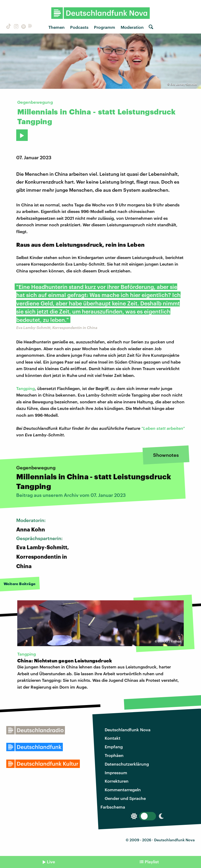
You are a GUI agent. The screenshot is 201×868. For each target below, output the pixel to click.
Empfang (114, 747)
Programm (105, 27)
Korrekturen (117, 781)
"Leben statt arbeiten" (163, 428)
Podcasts (79, 27)
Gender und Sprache (125, 798)
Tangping (26, 388)
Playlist (152, 862)
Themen (57, 27)
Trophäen (114, 755)
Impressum (116, 773)
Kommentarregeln (123, 790)
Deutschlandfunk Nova (128, 730)
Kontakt (113, 738)
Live (51, 862)
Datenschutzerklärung (127, 764)
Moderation (132, 27)
